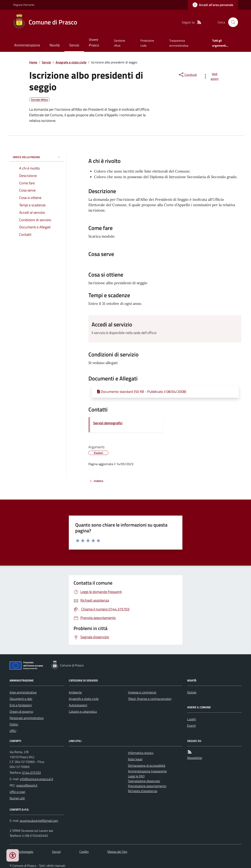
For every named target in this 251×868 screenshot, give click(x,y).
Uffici (13, 731)
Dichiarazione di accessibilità (147, 766)
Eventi (191, 726)
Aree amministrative (23, 692)
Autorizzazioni (78, 705)
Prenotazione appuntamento (147, 786)
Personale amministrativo (27, 718)
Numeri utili (17, 798)
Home (33, 62)
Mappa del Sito (117, 852)
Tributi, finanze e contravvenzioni (150, 699)
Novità (55, 45)
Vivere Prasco (94, 42)
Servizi (74, 45)
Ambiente (75, 692)
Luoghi (192, 719)
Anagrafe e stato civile (71, 62)
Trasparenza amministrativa (179, 43)
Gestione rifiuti (120, 43)
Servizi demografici (108, 423)
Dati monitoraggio (21, 852)
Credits (84, 852)
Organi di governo (21, 711)
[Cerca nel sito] (231, 22)
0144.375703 (31, 773)
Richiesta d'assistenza (143, 791)
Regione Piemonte (24, 5)
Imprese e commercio (142, 692)
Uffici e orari (17, 792)
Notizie (192, 692)
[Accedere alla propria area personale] (213, 5)
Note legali (135, 759)
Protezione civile (147, 43)
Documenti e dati (21, 699)
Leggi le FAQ (136, 776)
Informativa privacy (141, 753)
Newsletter (195, 758)
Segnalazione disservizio (144, 781)
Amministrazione (27, 45)
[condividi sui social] (187, 75)
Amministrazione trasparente (147, 771)
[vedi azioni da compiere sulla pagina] (212, 76)
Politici (14, 724)
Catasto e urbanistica (83, 711)
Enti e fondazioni (21, 705)
